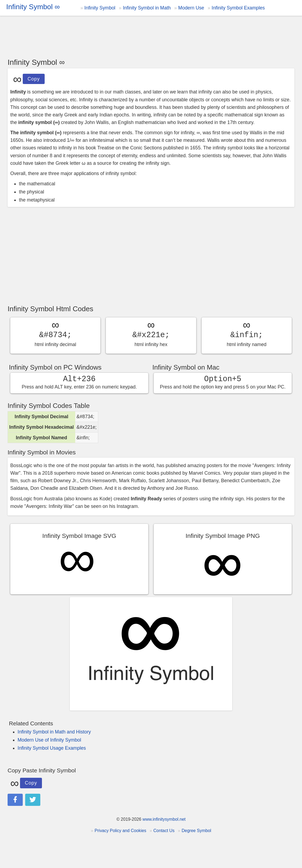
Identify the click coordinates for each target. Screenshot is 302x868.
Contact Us (164, 831)
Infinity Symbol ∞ (33, 7)
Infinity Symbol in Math (147, 8)
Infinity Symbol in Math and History (54, 732)
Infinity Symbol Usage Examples (52, 748)
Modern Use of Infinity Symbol (49, 740)
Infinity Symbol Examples (238, 8)
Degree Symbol (196, 831)
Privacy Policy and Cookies (121, 831)
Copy (34, 78)
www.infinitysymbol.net (164, 819)
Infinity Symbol (100, 8)
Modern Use (191, 8)
